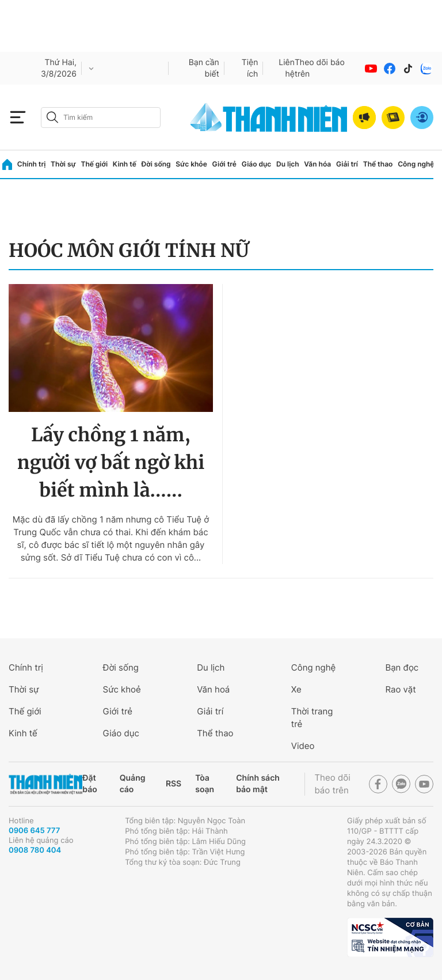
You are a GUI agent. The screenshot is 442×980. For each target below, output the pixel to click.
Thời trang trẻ (312, 718)
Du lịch (288, 164)
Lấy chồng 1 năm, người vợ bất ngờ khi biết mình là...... (111, 463)
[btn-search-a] (52, 117)
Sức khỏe (191, 164)
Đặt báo (89, 784)
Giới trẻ (224, 164)
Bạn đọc (402, 667)
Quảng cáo (133, 784)
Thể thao (378, 164)
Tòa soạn (205, 784)
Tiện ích (250, 68)
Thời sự (63, 164)
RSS (174, 784)
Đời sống (156, 164)
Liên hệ (287, 68)
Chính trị (32, 164)
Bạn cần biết (204, 68)
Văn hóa (317, 164)
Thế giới (94, 164)
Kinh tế (125, 164)
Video (303, 746)
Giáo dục (257, 164)
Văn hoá (213, 689)
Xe (296, 689)
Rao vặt (400, 689)
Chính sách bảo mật (258, 784)
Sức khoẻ (122, 689)
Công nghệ (416, 164)
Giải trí (347, 164)
